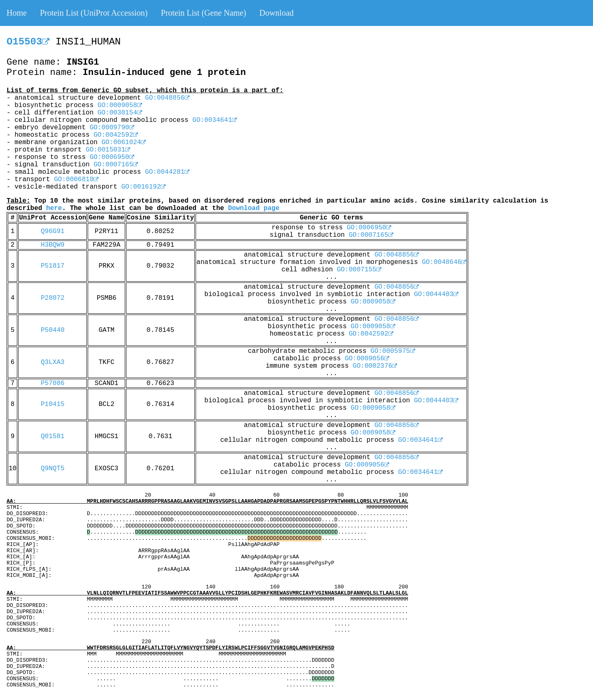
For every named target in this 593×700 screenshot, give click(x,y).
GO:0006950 (112, 157)
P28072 (53, 298)
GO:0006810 (76, 180)
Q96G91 (53, 231)
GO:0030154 (120, 113)
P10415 (53, 404)
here (54, 208)
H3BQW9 (53, 245)
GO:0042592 (116, 135)
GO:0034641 (215, 120)
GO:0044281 (167, 172)
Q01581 (53, 436)
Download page (254, 208)
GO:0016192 (143, 187)
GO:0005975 (393, 351)
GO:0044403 (436, 294)
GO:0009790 (112, 128)
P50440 (53, 330)
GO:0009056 (367, 359)
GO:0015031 (108, 150)
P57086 (53, 383)
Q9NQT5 (53, 469)
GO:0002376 (375, 366)
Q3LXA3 (53, 362)
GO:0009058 (120, 105)
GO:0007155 (359, 270)
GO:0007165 (116, 165)
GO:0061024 (124, 142)
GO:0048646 (444, 262)
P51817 (53, 266)
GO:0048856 (167, 98)
